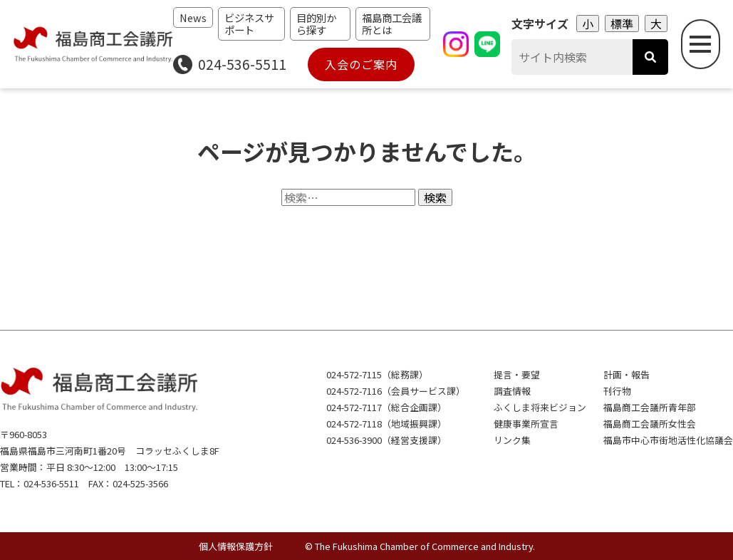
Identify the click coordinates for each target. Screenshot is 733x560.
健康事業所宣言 (526, 424)
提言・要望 (517, 374)
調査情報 (512, 391)
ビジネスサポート (249, 24)
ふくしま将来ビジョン (540, 407)
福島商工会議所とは (392, 24)
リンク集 (512, 440)
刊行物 (617, 391)
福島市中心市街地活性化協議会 (668, 440)
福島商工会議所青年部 (650, 407)
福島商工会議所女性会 (650, 424)
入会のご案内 (361, 64)
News (193, 17)
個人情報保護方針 (236, 546)
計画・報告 (627, 374)
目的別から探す (316, 24)
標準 (622, 24)
